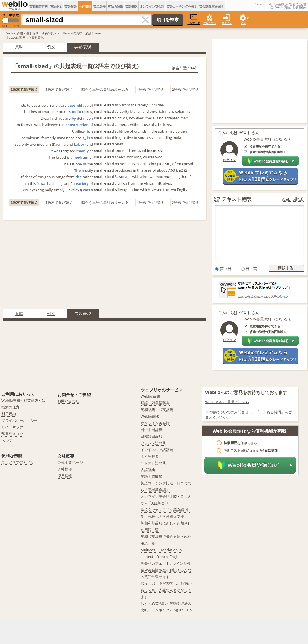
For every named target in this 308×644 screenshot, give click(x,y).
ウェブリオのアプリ (18, 462)
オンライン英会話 (152, 6)
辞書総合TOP (12, 434)
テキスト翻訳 (237, 199)
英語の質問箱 (151, 476)
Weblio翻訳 (293, 199)
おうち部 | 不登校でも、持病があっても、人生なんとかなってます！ (166, 590)
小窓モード (194, 19)
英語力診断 (115, 6)
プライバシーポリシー (19, 420)
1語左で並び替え (59, 89)
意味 (19, 47)
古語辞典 (148, 470)
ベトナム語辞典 (153, 463)
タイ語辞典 (150, 456)
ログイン (227, 23)
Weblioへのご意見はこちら (227, 402)
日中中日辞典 (151, 430)
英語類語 (71, 6)
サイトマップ (12, 427)
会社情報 (65, 469)
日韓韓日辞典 (151, 436)
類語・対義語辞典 (155, 403)
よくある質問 (270, 412)
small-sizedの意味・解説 (74, 33)
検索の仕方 (10, 407)
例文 (51, 47)
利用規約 (9, 414)
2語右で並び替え (186, 89)
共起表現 (85, 6)
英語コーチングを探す (182, 6)
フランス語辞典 (153, 443)
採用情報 (65, 476)
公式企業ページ (70, 462)
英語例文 (56, 6)
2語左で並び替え (24, 89)
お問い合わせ (68, 401)
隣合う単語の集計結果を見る (105, 89)
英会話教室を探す (212, 6)
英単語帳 (100, 6)
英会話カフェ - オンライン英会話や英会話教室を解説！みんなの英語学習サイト (166, 570)
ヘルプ (7, 440)
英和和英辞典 (39, 6)
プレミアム (210, 23)
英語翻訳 (131, 6)
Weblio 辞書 (15, 33)
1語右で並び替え (151, 89)
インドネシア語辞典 (157, 450)
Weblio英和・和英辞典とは (23, 400)
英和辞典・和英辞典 (40, 33)
